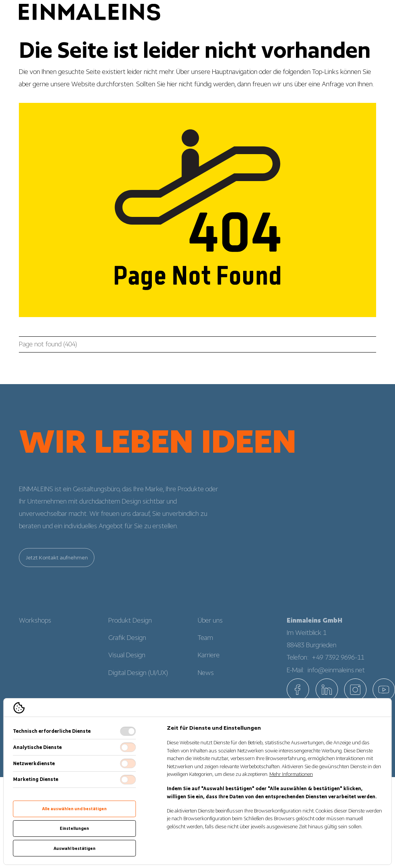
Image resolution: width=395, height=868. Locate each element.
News (206, 678)
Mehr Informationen (291, 774)
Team (205, 643)
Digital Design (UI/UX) (138, 678)
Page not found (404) (48, 344)
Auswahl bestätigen (75, 848)
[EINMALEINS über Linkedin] (327, 690)
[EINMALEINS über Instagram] (355, 690)
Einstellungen (74, 828)
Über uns (210, 626)
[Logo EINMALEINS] (90, 12)
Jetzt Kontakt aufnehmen (57, 563)
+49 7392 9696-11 (338, 663)
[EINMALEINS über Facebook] (298, 690)
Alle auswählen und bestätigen (74, 809)
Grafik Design (127, 643)
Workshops (35, 626)
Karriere (209, 661)
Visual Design (127, 661)
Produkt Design (130, 626)
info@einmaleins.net (336, 675)
